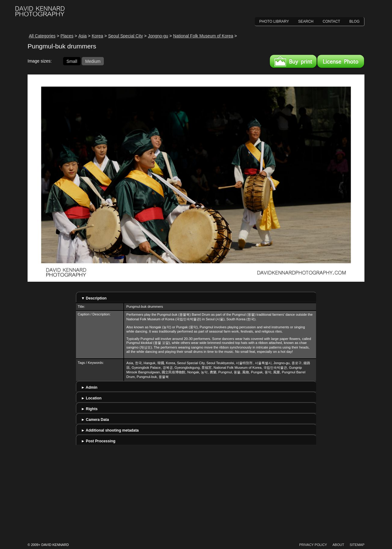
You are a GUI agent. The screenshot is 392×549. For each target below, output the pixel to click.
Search (306, 21)
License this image (341, 61)
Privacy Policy (313, 545)
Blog (354, 21)
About (338, 545)
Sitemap (357, 545)
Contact (332, 21)
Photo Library (274, 21)
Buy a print (293, 61)
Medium (93, 61)
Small (72, 61)
